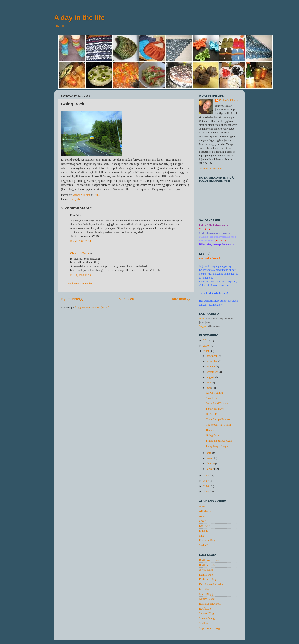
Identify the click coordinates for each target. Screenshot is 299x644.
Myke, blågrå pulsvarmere (215, 233)
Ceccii (203, 521)
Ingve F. (204, 531)
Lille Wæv (205, 589)
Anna (202, 516)
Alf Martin (205, 511)
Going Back (213, 435)
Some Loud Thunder (217, 403)
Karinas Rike (206, 575)
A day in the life (79, 18)
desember (212, 356)
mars (210, 458)
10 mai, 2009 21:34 (80, 241)
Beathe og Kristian (209, 560)
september (213, 372)
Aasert (203, 506)
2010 (206, 346)
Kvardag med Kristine (211, 584)
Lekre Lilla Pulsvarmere (213, 225)
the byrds (75, 199)
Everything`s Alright (217, 446)
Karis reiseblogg (208, 579)
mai (209, 388)
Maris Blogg (206, 594)
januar (211, 469)
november (213, 361)
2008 (206, 476)
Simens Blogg (207, 618)
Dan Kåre (204, 526)
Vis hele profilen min (211, 168)
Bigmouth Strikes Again (219, 441)
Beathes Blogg (207, 565)
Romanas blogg (208, 540)
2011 (206, 340)
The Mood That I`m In (218, 425)
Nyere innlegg (72, 299)
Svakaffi (204, 545)
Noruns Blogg (207, 599)
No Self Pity (213, 414)
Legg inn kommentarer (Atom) (92, 307)
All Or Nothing (214, 393)
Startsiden (126, 299)
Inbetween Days (215, 409)
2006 (206, 486)
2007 (206, 481)
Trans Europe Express (218, 419)
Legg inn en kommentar (79, 283)
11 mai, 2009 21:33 (80, 275)
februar (211, 464)
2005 (206, 492)
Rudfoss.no (205, 609)
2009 (206, 351)
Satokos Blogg (207, 613)
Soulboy (204, 623)
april (210, 453)
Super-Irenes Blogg (210, 628)
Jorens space (206, 570)
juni (209, 383)
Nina (202, 536)
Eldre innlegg (180, 299)
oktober (211, 367)
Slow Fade (212, 398)
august (211, 377)
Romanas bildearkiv (210, 604)
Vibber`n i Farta (79, 253)
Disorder (211, 430)
